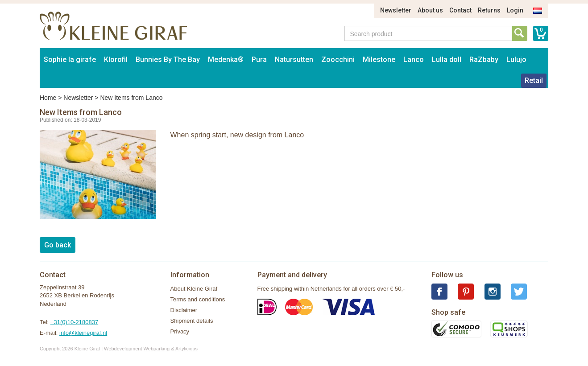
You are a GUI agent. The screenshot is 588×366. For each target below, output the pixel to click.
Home (48, 98)
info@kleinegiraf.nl (83, 333)
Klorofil (116, 60)
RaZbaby (484, 60)
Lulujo (516, 60)
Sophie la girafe (70, 60)
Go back (58, 245)
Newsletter (396, 10)
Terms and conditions (198, 299)
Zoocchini (338, 60)
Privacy (180, 331)
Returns (489, 10)
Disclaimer (184, 310)
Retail (534, 80)
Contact (460, 10)
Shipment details (192, 321)
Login (515, 10)
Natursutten (294, 60)
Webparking (157, 349)
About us (430, 10)
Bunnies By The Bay (168, 60)
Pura (259, 60)
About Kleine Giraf (194, 289)
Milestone (379, 60)
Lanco (414, 60)
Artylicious (186, 349)
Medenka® (226, 60)
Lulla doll (447, 60)
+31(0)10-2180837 (74, 322)
